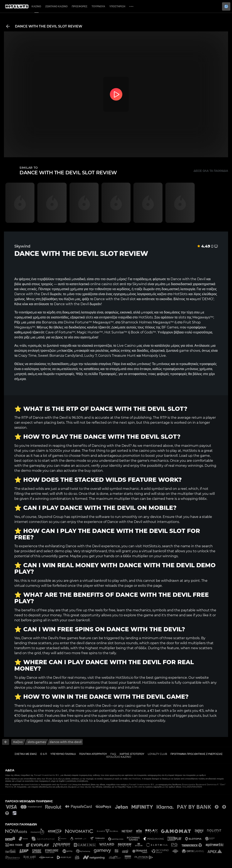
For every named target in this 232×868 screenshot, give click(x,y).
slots (182, 317)
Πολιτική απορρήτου (93, 754)
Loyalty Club (157, 754)
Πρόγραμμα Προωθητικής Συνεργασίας (196, 754)
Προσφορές (80, 6)
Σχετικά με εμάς (26, 754)
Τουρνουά (98, 6)
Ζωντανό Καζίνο (56, 6)
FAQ (113, 754)
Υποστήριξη (117, 6)
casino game (135, 706)
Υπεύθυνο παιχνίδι (63, 754)
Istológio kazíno (119, 757)
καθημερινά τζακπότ (29, 332)
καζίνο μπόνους (139, 364)
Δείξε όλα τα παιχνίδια (211, 171)
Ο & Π (44, 754)
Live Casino (126, 346)
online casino (101, 284)
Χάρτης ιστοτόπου (132, 754)
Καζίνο (36, 6)
